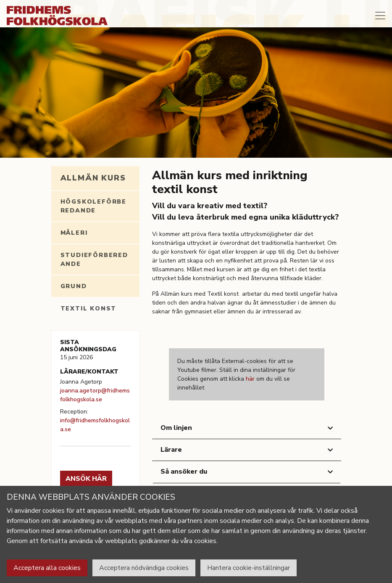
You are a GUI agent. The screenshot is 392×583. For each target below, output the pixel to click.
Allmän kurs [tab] (93, 178)
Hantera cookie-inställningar (249, 568)
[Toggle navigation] (380, 16)
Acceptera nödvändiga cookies (144, 568)
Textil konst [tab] (89, 309)
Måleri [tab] (74, 233)
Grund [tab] (74, 286)
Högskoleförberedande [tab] (93, 206)
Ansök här (86, 479)
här (250, 379)
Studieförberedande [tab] (94, 260)
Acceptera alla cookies (47, 568)
